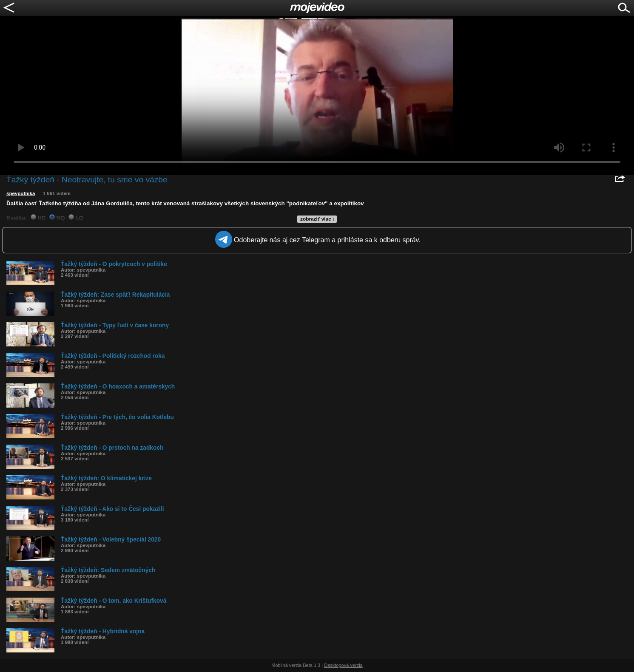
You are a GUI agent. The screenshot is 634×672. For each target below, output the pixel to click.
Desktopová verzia (343, 665)
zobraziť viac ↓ (318, 219)
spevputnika (21, 193)
